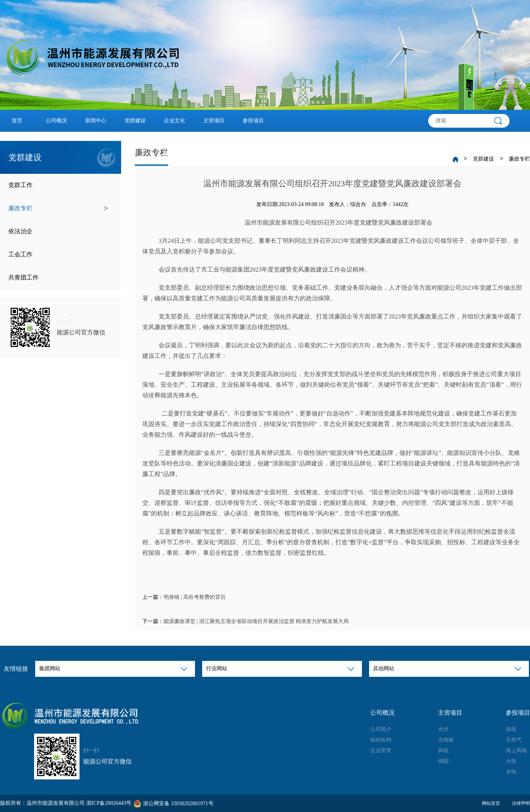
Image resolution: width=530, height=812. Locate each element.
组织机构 (381, 740)
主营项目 (214, 121)
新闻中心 (96, 121)
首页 (17, 121)
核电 (511, 729)
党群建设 (135, 121)
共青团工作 (58, 278)
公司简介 (381, 729)
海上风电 (516, 750)
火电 (511, 761)
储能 (443, 761)
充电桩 (446, 740)
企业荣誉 (381, 750)
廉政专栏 (58, 208)
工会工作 (58, 255)
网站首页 (491, 803)
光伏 (443, 729)
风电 (443, 750)
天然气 (514, 740)
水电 (511, 772)
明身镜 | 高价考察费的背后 (195, 597)
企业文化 (175, 121)
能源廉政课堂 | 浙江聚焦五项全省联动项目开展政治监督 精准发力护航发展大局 (256, 621)
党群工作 (58, 185)
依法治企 (58, 231)
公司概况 (56, 121)
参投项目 (253, 121)
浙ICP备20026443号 (109, 803)
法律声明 (521, 803)
